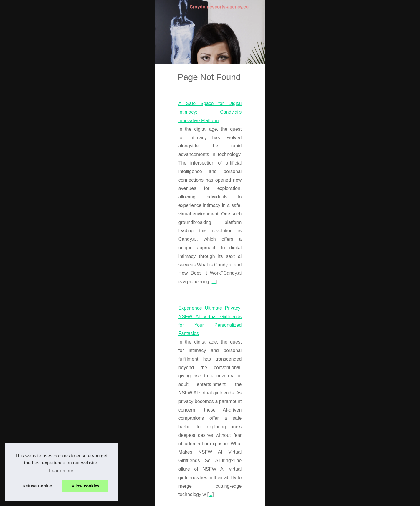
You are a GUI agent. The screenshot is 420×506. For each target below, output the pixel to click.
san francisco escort (92, 417)
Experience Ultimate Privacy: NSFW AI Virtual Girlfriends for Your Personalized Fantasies (129, 322)
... (63, 296)
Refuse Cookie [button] (37, 486)
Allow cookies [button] (85, 486)
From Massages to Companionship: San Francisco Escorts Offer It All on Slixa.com (123, 391)
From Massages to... (325, 481)
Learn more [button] (61, 471)
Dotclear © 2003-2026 (142, 500)
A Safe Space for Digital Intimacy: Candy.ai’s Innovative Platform (104, 254)
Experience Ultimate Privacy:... (335, 427)
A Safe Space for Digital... (330, 454)
